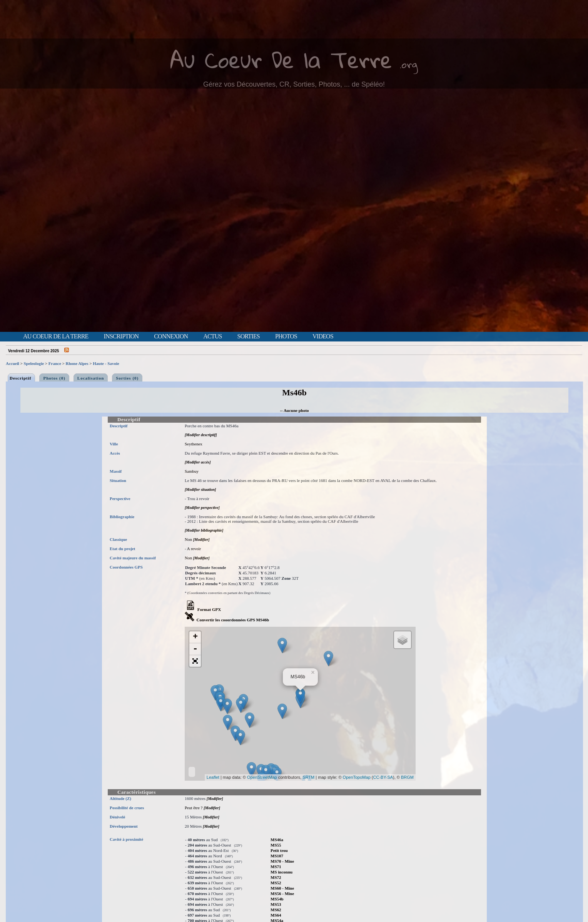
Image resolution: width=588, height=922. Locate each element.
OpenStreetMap (262, 777)
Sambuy (192, 471)
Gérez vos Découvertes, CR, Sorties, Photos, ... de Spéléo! (294, 84)
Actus (212, 336)
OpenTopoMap (357, 777)
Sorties (249, 336)
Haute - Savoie (106, 363)
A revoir (194, 549)
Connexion (171, 336)
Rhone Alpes (77, 363)
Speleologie (34, 363)
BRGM (407, 777)
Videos (323, 336)
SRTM (308, 777)
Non (188, 539)
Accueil (13, 363)
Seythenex (194, 444)
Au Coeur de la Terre (56, 336)
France (55, 363)
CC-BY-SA (383, 777)
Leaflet (213, 777)
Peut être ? (194, 808)
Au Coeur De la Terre (281, 59)
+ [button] (195, 637)
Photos (286, 336)
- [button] (195, 649)
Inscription (121, 336)
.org (409, 64)
